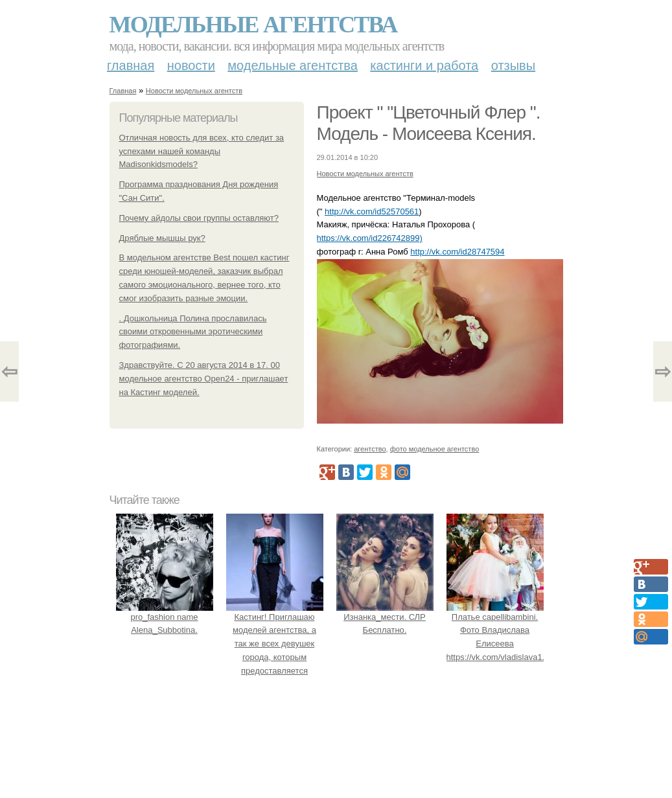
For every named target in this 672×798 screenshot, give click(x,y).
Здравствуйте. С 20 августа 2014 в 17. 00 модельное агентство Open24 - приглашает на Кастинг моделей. (204, 379)
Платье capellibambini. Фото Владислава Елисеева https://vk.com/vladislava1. (496, 630)
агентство (370, 449)
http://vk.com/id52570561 (372, 211)
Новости (191, 65)
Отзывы (513, 65)
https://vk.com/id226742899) (370, 238)
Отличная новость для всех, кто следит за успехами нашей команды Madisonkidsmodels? (202, 151)
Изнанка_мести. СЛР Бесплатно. (385, 617)
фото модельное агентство (435, 449)
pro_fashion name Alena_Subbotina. (165, 617)
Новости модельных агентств (194, 91)
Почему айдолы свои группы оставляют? (199, 218)
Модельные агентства (253, 25)
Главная (131, 65)
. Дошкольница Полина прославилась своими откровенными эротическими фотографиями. (193, 332)
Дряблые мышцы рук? (162, 238)
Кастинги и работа (424, 65)
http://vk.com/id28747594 (457, 252)
